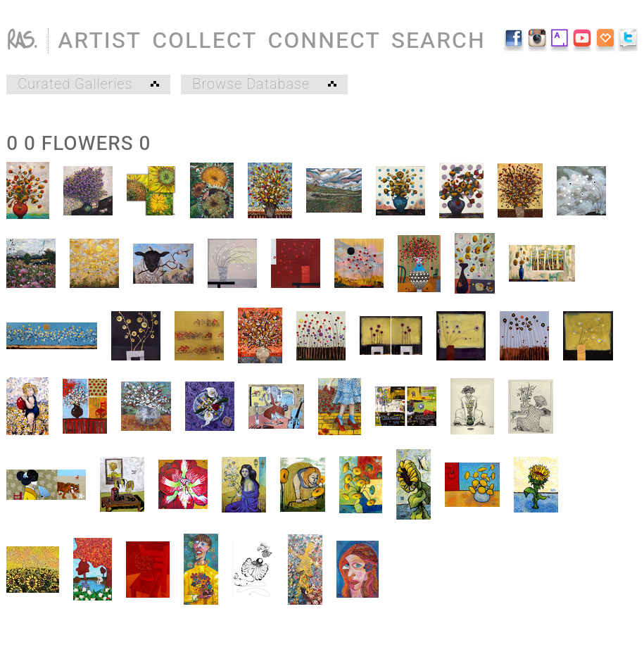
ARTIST (100, 40)
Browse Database (264, 84)
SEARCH (438, 40)
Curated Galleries (88, 84)
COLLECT (204, 40)
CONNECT (324, 40)
